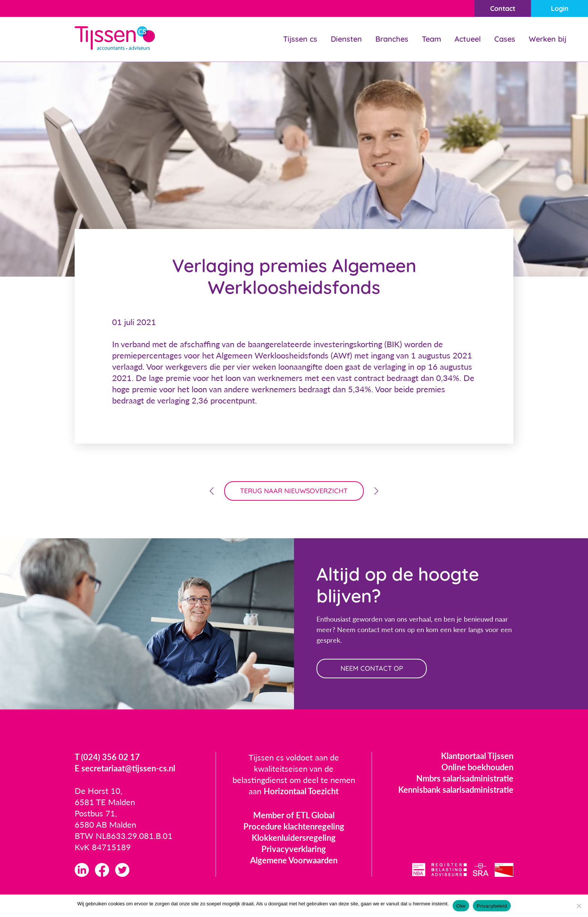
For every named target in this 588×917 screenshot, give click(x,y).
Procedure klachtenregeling (294, 826)
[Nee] (579, 906)
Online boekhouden (477, 767)
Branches (392, 39)
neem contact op (372, 668)
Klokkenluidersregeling (294, 838)
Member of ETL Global (294, 815)
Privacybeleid (492, 906)
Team (431, 39)
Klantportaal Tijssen (477, 756)
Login (560, 8)
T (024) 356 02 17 (107, 757)
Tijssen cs (300, 39)
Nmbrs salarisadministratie (465, 778)
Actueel (468, 39)
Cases (505, 39)
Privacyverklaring (294, 849)
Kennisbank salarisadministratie (456, 790)
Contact (503, 8)
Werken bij (547, 39)
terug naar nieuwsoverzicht (294, 491)
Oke (461, 906)
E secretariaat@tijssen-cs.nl (125, 768)
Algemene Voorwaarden (294, 860)
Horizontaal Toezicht (301, 791)
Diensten (346, 39)
